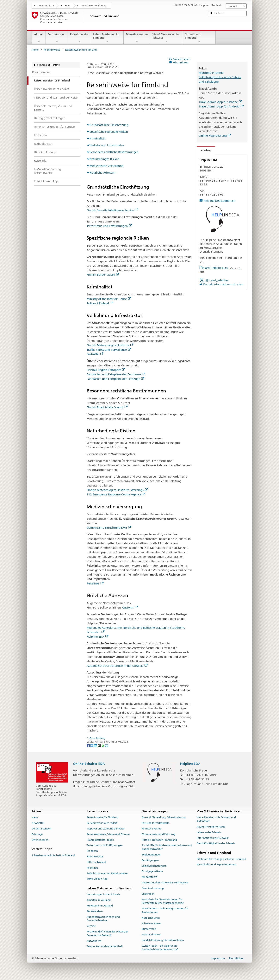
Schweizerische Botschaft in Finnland (53, 855)
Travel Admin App (97, 879)
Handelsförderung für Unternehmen (163, 940)
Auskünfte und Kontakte (211, 827)
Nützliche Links (151, 918)
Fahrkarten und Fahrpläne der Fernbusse (116, 374)
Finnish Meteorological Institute (110, 345)
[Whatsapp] (103, 745)
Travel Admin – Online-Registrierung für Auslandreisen (165, 910)
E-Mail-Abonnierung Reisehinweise (107, 873)
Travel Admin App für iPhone (220, 102)
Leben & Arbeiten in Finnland (107, 38)
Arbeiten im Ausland (99, 900)
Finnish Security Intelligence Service (112, 210)
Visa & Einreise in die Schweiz (167, 38)
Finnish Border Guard (103, 275)
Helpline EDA (97, 637)
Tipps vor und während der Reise (105, 829)
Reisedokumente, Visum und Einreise (108, 834)
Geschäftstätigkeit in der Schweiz (216, 844)
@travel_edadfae (217, 280)
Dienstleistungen (137, 38)
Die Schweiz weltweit (93, 6)
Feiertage (37, 834)
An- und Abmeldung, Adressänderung (164, 818)
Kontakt (204, 150)
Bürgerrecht (149, 929)
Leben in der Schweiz (209, 832)
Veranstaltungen (41, 829)
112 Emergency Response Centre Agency (116, 494)
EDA (67, 6)
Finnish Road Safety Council (107, 407)
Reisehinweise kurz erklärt (102, 823)
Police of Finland (100, 303)
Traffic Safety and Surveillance (109, 350)
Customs (130, 607)
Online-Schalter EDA (89, 764)
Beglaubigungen (151, 855)
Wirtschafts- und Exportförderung (216, 865)
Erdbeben (92, 851)
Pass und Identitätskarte (155, 823)
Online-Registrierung (215, 135)
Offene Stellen (40, 840)
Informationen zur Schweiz (213, 838)
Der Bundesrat (46, 6)
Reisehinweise (79, 38)
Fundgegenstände (152, 871)
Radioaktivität (95, 857)
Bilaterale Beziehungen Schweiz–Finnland (221, 859)
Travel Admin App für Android (221, 106)
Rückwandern (95, 911)
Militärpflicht (149, 877)
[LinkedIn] (96, 745)
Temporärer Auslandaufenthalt (105, 947)
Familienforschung (153, 888)
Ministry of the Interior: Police (109, 299)
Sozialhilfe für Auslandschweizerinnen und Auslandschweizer (167, 847)
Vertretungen (57, 38)
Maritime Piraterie (211, 73)
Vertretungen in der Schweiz (103, 895)
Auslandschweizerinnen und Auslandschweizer (103, 919)
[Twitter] (92, 745)
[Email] (107, 745)
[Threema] (99, 745)
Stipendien (148, 894)
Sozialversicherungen (154, 866)
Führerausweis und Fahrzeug (158, 834)
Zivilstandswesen (151, 935)
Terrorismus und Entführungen (109, 226)
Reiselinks (95, 583)
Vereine (91, 926)
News (35, 818)
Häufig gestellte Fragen (100, 840)
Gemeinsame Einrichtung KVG (109, 528)
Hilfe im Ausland (96, 862)
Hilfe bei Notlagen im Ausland (159, 840)
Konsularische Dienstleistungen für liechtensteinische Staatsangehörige (163, 901)
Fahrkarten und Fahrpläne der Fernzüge (115, 379)
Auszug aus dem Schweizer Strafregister (165, 883)
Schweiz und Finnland (199, 38)
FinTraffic (95, 354)
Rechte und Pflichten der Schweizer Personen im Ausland (107, 933)
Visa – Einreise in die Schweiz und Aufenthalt (216, 819)
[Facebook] (88, 745)
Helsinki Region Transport (106, 370)
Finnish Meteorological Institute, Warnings (117, 490)
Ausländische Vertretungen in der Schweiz (117, 666)
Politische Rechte (152, 829)
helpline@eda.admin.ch (219, 201)
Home (35, 50)
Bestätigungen (150, 860)
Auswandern (94, 941)
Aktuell (39, 38)
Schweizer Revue (151, 923)
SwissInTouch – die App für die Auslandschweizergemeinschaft (160, 948)
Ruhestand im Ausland (100, 906)
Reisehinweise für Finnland (102, 818)
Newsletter (38, 823)
